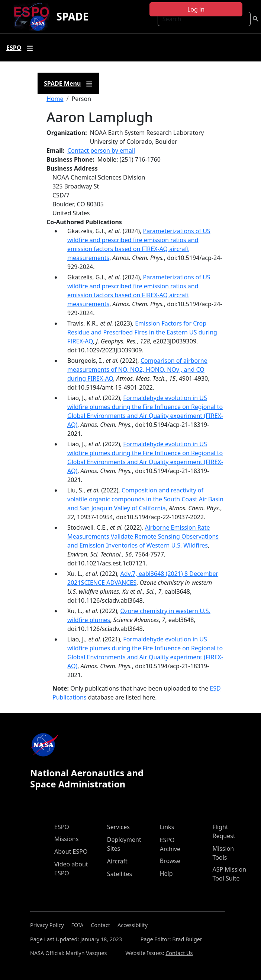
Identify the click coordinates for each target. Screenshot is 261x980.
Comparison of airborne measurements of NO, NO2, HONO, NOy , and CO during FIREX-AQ (137, 370)
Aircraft (117, 861)
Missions (66, 839)
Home (55, 99)
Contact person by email (101, 150)
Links (167, 827)
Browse (170, 861)
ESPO (62, 827)
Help (166, 873)
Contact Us (179, 953)
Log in (196, 9)
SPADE (72, 16)
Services (118, 827)
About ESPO (71, 851)
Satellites (120, 874)
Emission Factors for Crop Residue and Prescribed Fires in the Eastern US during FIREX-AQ (142, 332)
